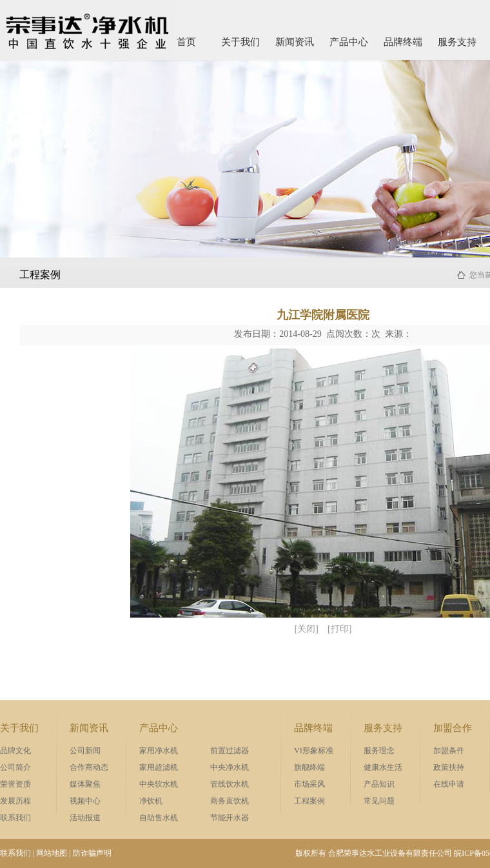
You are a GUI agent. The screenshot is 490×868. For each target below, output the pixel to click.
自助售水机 (159, 818)
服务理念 (379, 751)
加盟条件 (449, 751)
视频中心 (85, 801)
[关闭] (307, 629)
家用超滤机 (159, 767)
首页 (186, 42)
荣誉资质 (15, 784)
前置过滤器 (230, 751)
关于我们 (240, 42)
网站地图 (52, 853)
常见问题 (379, 801)
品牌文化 (15, 751)
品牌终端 (403, 42)
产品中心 (349, 42)
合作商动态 (89, 767)
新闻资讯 (295, 42)
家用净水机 (159, 751)
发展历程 (15, 801)
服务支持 (457, 42)
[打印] (339, 629)
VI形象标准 (314, 751)
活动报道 (85, 818)
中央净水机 (230, 767)
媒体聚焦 (85, 784)
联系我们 (15, 818)
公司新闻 (85, 751)
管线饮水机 (230, 784)
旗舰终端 (309, 767)
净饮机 (151, 801)
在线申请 (449, 784)
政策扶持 (449, 767)
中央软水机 (159, 784)
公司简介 (15, 767)
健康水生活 (383, 767)
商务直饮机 (230, 801)
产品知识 (379, 784)
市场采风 (309, 784)
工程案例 (309, 801)
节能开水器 (230, 818)
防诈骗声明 (92, 853)
